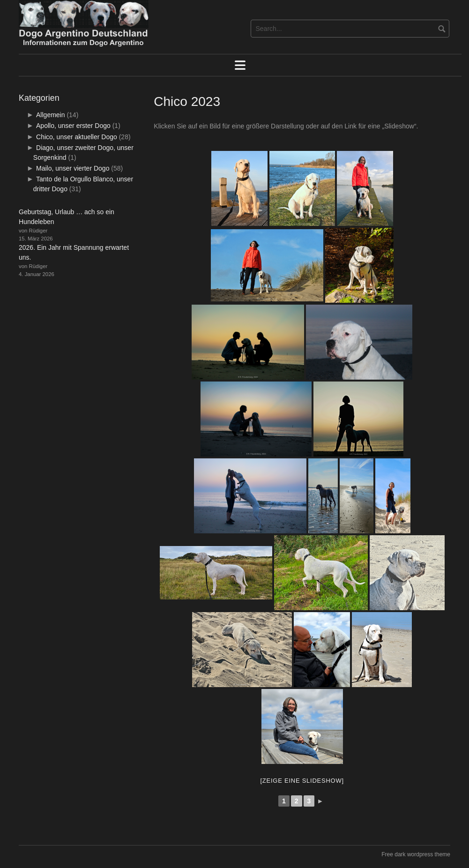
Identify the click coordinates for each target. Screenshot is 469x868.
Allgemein (50, 115)
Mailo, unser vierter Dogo (73, 168)
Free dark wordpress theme (416, 854)
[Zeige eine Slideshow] (302, 781)
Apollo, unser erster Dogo (73, 126)
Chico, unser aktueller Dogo (77, 137)
